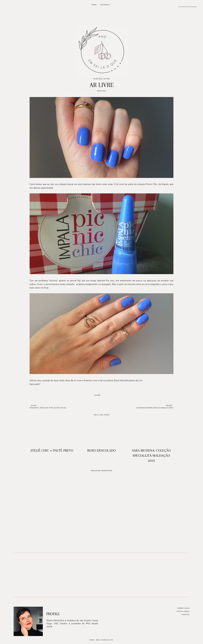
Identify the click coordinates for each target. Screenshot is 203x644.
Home (94, 5)
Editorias (105, 5)
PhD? (92, 640)
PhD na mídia (183, 611)
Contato (185, 615)
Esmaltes (101, 91)
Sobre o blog (183, 608)
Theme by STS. (107, 640)
